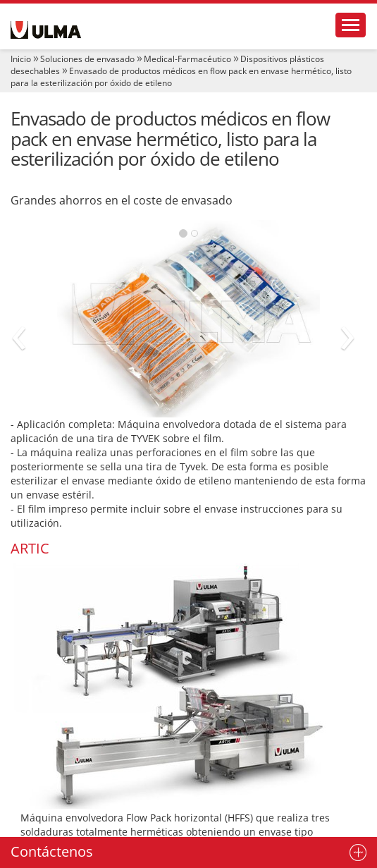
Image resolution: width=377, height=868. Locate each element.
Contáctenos (52, 851)
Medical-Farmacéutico (187, 59)
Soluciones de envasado (87, 59)
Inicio (21, 59)
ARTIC (30, 548)
